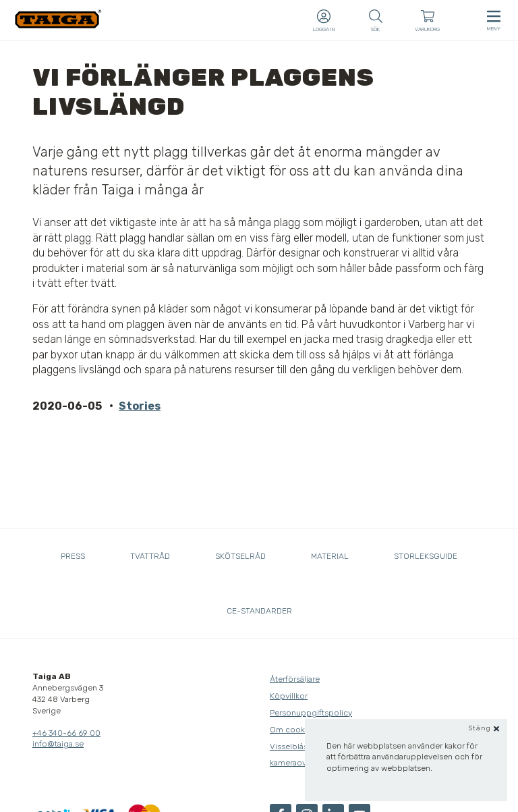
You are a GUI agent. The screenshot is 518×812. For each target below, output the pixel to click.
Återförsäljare (295, 679)
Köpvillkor (289, 696)
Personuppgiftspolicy (311, 713)
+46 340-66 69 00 (66, 733)
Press (73, 556)
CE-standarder (259, 611)
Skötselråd (240, 556)
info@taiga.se (58, 744)
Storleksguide (426, 556)
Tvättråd (150, 556)
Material (330, 556)
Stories (140, 406)
